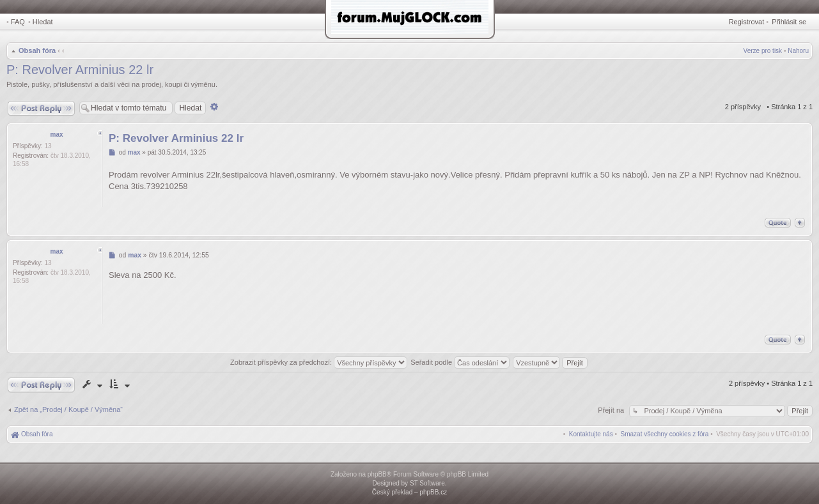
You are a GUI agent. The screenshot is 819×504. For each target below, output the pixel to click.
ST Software (427, 483)
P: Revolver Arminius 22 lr (80, 70)
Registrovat (747, 22)
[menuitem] (665, 434)
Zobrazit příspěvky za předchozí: (319, 362)
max (56, 134)
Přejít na (612, 410)
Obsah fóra (37, 50)
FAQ (18, 22)
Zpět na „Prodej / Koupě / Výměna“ (68, 409)
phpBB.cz (433, 492)
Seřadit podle (460, 362)
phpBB (377, 474)
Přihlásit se (789, 22)
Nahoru (798, 51)
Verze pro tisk (763, 51)
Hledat (43, 22)
